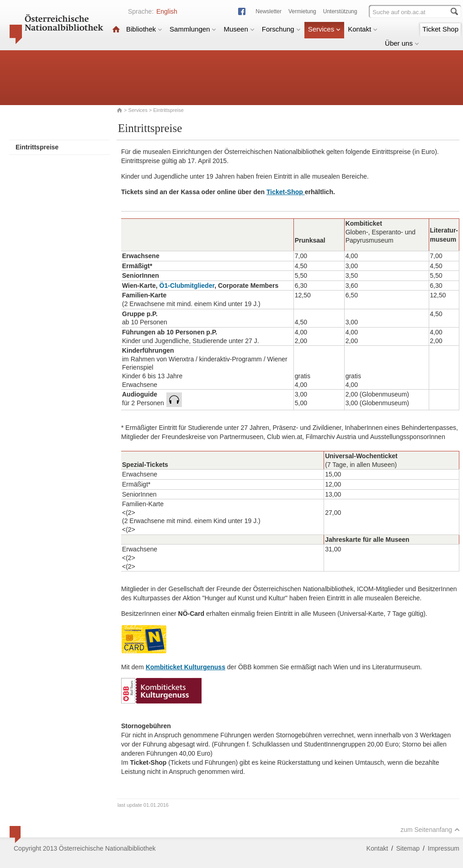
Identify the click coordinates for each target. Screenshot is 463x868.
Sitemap (408, 848)
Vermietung (302, 11)
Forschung (281, 29)
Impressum (444, 848)
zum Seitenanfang (430, 830)
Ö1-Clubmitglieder (187, 286)
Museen (239, 29)
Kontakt (363, 29)
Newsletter (269, 11)
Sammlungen (193, 29)
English (167, 11)
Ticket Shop (440, 29)
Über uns (402, 43)
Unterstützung (340, 11)
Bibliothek (144, 29)
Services (325, 29)
